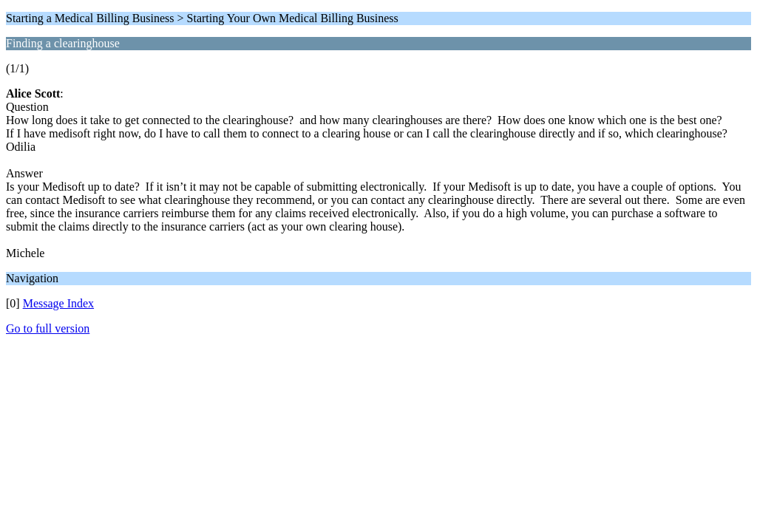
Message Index (58, 303)
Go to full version (48, 328)
